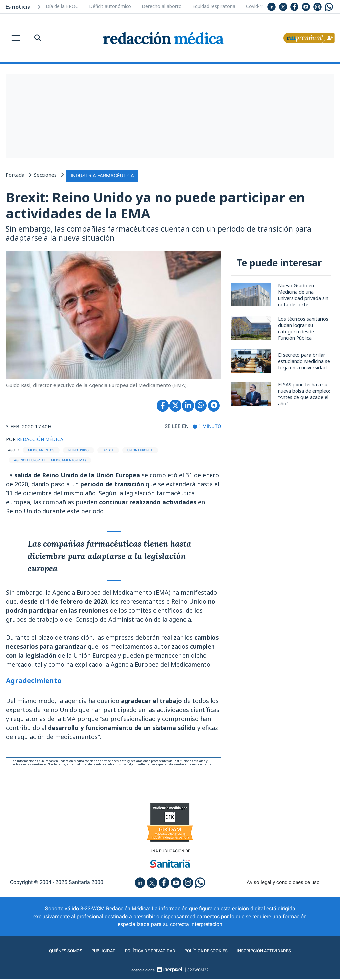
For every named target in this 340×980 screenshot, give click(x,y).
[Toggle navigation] (16, 38)
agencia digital (144, 971)
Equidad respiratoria (214, 6)
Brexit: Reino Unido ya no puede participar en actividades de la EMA (163, 205)
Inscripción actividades (276, 952)
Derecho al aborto (162, 6)
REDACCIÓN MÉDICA (41, 439)
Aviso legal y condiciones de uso (283, 883)
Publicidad (94, 952)
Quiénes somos (52, 952)
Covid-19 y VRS (262, 6)
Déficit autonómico (110, 6)
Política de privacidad (146, 952)
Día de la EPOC (62, 6)
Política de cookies (210, 952)
